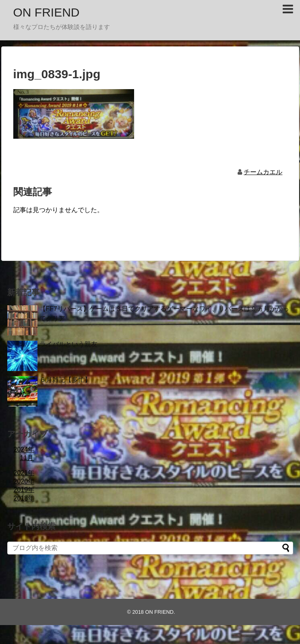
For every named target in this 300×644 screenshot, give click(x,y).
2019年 (24, 490)
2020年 (24, 481)
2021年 (24, 473)
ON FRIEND (47, 12)
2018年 (24, 498)
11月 (27, 458)
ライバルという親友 (68, 344)
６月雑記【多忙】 (65, 380)
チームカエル (263, 172)
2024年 (24, 449)
